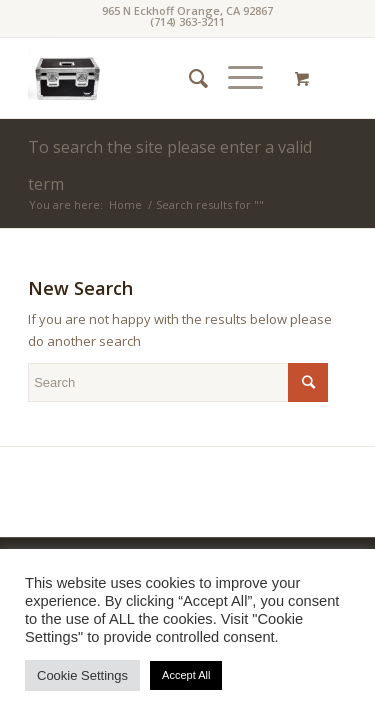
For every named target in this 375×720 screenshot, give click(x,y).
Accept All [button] (186, 675)
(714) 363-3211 (187, 21)
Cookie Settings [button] (82, 675)
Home (125, 204)
